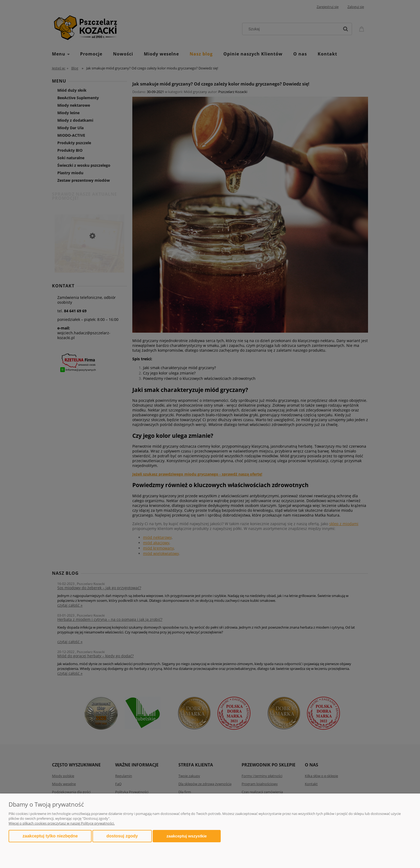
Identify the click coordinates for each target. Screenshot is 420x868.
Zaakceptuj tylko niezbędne (50, 836)
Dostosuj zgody (122, 836)
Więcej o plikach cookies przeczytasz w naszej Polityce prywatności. (62, 823)
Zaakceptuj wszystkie (187, 836)
